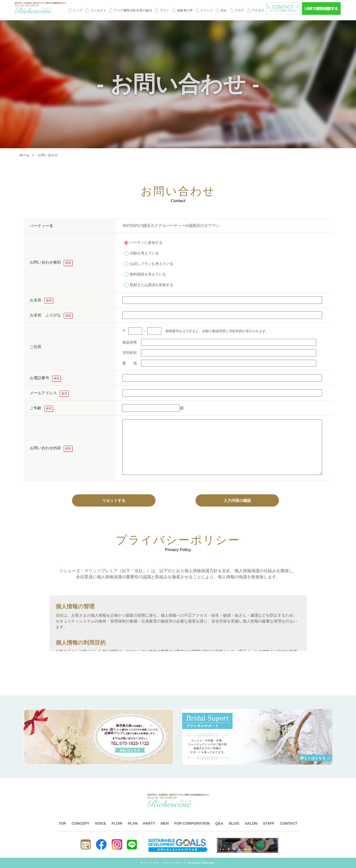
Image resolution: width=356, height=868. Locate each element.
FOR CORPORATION (192, 823)
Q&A (219, 823)
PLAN (133, 823)
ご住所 (36, 347)
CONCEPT (80, 823)
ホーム (24, 155)
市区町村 (219, 353)
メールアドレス (49, 394)
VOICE (100, 823)
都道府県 (219, 343)
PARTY (149, 823)
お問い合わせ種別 (51, 263)
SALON (251, 823)
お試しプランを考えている (149, 263)
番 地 (219, 363)
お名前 (41, 301)
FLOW (117, 823)
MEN (165, 823)
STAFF (269, 823)
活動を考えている (141, 252)
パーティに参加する (143, 242)
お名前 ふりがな (51, 316)
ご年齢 (41, 409)
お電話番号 (45, 379)
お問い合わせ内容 (51, 449)
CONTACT (289, 823)
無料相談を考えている (145, 274)
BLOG (234, 823)
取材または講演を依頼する (149, 284)
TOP (62, 823)
